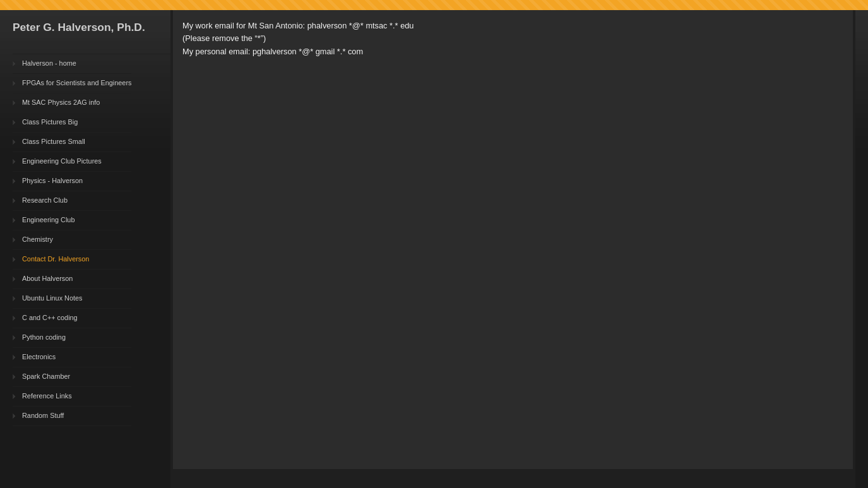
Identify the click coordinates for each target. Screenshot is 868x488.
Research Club (45, 200)
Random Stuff (43, 415)
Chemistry (38, 239)
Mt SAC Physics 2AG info (61, 102)
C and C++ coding (50, 318)
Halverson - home (49, 63)
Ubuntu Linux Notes (52, 298)
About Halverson (47, 278)
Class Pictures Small (54, 141)
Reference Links (47, 396)
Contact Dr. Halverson (56, 259)
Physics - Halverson (52, 181)
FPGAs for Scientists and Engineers (77, 83)
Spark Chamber (46, 376)
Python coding (44, 337)
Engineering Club (48, 220)
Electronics (39, 357)
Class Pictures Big (50, 122)
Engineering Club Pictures (62, 161)
